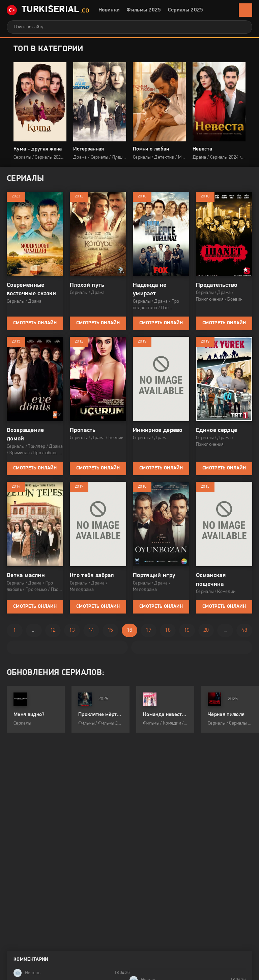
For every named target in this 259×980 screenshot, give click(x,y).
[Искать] (242, 27)
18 (168, 630)
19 (187, 630)
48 (244, 630)
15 (110, 630)
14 (91, 630)
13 (72, 630)
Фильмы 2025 (144, 10)
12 (53, 630)
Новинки (109, 10)
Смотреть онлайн (35, 323)
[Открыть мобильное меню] (246, 10)
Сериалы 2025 (186, 10)
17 (149, 630)
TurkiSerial (48, 10)
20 (206, 630)
